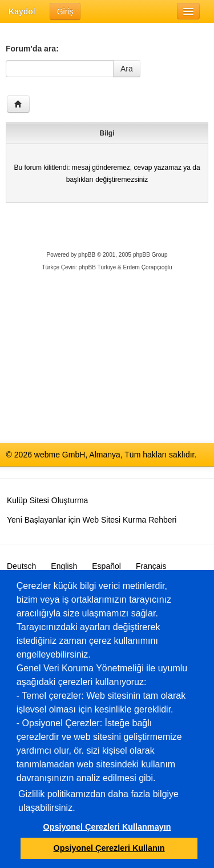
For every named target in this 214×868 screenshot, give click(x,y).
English (64, 566)
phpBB (87, 255)
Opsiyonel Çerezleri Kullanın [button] (109, 848)
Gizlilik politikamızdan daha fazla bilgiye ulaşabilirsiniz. (98, 801)
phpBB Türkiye (97, 267)
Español (106, 566)
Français (151, 566)
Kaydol (22, 11)
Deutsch (21, 566)
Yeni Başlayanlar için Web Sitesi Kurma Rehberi (92, 520)
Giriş (65, 11)
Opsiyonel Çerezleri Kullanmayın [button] (107, 827)
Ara (127, 69)
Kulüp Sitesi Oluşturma (47, 500)
